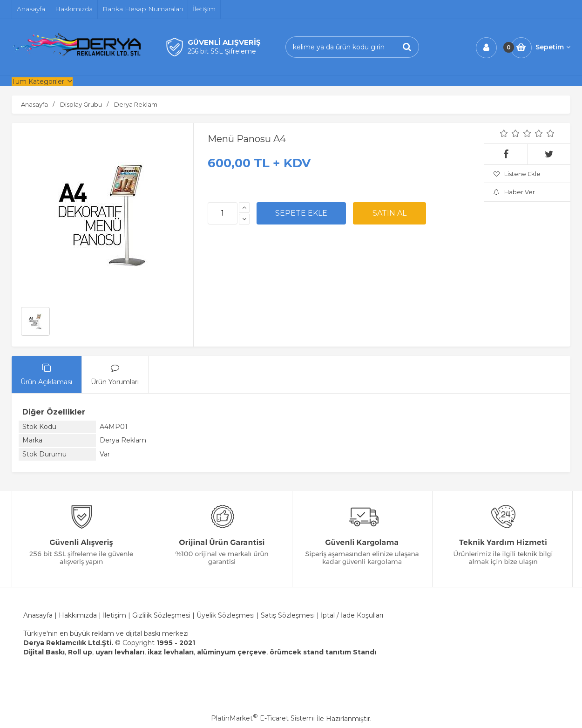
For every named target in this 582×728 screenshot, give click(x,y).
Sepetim (553, 47)
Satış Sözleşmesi (288, 615)
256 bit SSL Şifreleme (222, 51)
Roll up (80, 652)
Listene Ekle (517, 174)
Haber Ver (514, 192)
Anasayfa (38, 615)
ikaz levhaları (171, 652)
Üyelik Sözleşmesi (226, 615)
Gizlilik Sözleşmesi (161, 615)
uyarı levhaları (120, 652)
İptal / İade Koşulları (352, 615)
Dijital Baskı (44, 652)
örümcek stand (297, 652)
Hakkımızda (79, 615)
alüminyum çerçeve (232, 652)
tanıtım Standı (351, 652)
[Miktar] (223, 213)
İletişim (115, 615)
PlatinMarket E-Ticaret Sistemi (263, 718)
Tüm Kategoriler (38, 82)
